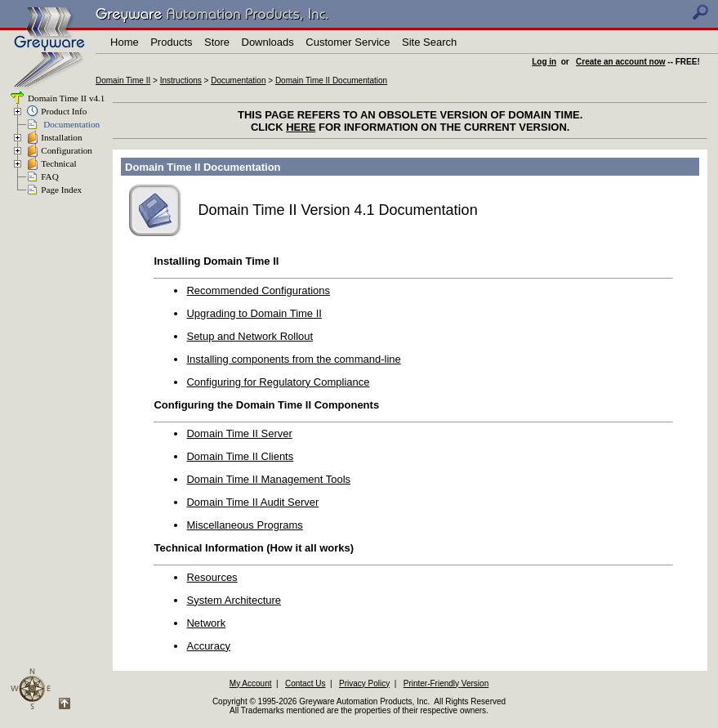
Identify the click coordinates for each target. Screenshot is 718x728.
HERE (301, 127)
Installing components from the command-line (293, 359)
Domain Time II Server (239, 433)
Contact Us (305, 683)
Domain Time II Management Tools (268, 479)
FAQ (50, 176)
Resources (212, 577)
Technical (58, 163)
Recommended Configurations (258, 290)
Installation (61, 137)
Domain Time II (123, 80)
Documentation (238, 80)
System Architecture (234, 600)
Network (206, 623)
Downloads (268, 42)
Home (125, 42)
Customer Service (348, 42)
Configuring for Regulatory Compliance (278, 382)
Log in (544, 62)
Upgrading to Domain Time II (254, 313)
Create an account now (620, 62)
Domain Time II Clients (240, 456)
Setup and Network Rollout (250, 336)
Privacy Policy (364, 683)
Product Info (64, 111)
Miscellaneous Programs (244, 525)
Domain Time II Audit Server (252, 502)
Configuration (67, 150)
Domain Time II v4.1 (65, 98)
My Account (251, 683)
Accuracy (208, 646)
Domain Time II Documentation (331, 80)
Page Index (61, 190)
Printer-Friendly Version (446, 683)
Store (217, 42)
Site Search (429, 42)
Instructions (181, 80)
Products (171, 42)
